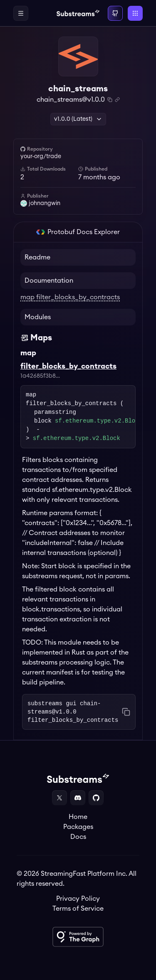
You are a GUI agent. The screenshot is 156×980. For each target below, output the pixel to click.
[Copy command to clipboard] (126, 712)
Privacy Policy (78, 899)
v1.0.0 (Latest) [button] (78, 119)
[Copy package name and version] (110, 100)
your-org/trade (41, 156)
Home (78, 817)
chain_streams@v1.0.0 (71, 100)
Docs (78, 837)
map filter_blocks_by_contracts (70, 297)
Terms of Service (78, 909)
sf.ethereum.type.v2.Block (99, 421)
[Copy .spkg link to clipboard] (117, 100)
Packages (78, 827)
